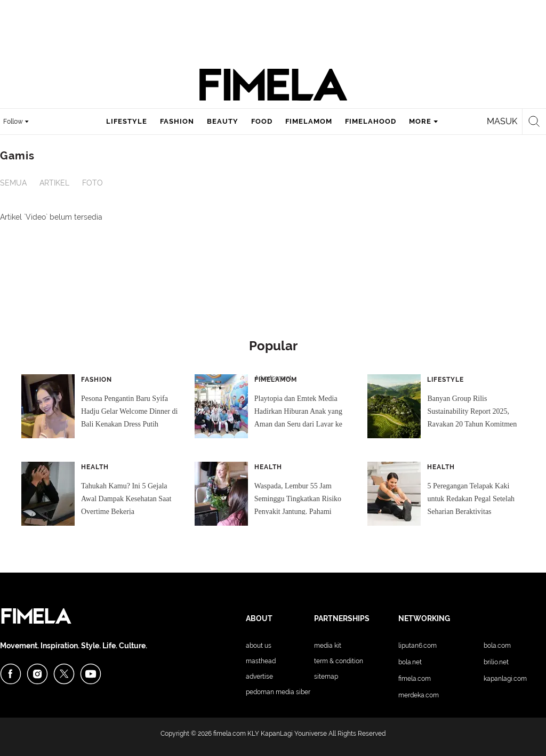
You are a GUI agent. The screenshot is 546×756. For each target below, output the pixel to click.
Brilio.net (496, 662)
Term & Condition (339, 661)
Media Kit (328, 646)
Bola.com (497, 646)
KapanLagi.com (505, 679)
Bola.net (410, 662)
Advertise (259, 677)
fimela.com (230, 734)
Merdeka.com (419, 695)
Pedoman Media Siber (278, 692)
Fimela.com (415, 679)
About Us (259, 646)
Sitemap (326, 677)
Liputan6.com (417, 646)
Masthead (261, 661)
